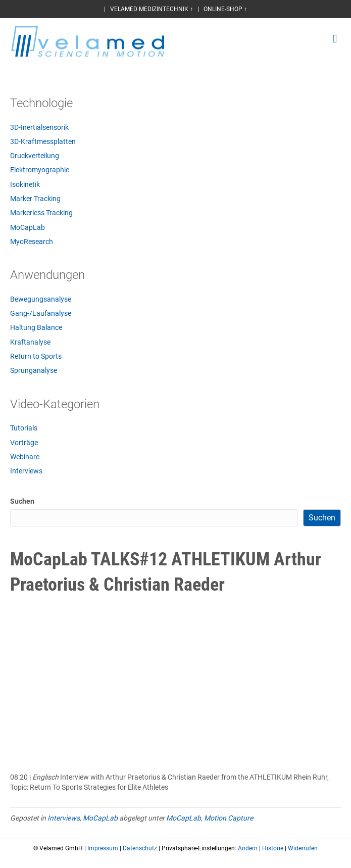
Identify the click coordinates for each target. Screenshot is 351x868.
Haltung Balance (36, 327)
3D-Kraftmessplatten (43, 141)
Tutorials (24, 428)
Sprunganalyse (34, 370)
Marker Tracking (35, 199)
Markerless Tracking (41, 213)
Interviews (26, 471)
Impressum (103, 848)
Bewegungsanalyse (41, 299)
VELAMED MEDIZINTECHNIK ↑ (152, 9)
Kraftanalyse (30, 342)
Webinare (25, 457)
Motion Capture (229, 818)
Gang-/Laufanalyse (41, 313)
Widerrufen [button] (303, 848)
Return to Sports (36, 356)
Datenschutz (140, 848)
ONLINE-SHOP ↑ (225, 9)
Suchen (22, 501)
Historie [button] (273, 848)
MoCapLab (28, 227)
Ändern (248, 848)
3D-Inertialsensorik (39, 127)
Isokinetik (25, 184)
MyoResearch (32, 242)
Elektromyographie (40, 170)
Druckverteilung (35, 156)
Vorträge (24, 443)
